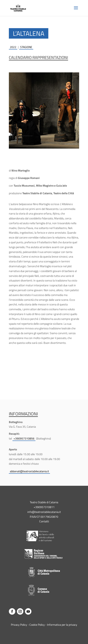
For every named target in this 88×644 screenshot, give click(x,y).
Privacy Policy (19, 625)
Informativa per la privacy (62, 625)
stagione (26, 47)
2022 (13, 47)
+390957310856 (24, 438)
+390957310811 (44, 507)
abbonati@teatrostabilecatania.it (29, 471)
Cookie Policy (37, 625)
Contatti (44, 521)
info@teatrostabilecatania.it (44, 512)
